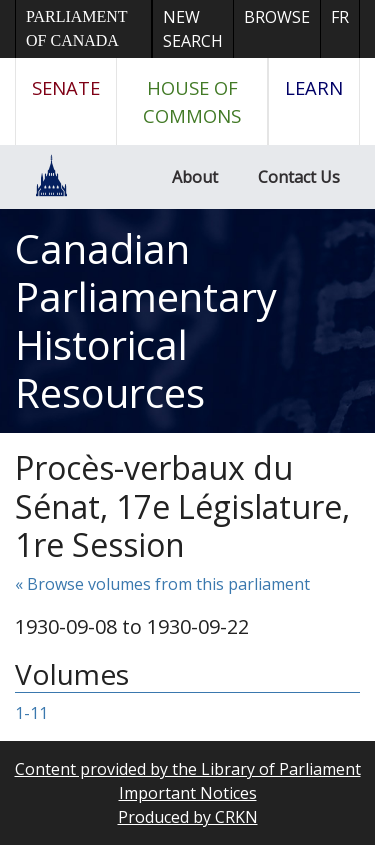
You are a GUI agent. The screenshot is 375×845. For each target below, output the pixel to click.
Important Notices (188, 793)
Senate (66, 87)
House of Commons (192, 101)
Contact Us (299, 177)
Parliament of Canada (76, 28)
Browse (277, 17)
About (195, 177)
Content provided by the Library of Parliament (188, 769)
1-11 (31, 713)
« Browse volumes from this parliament (162, 584)
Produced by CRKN (188, 817)
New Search (193, 29)
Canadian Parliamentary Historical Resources (146, 320)
